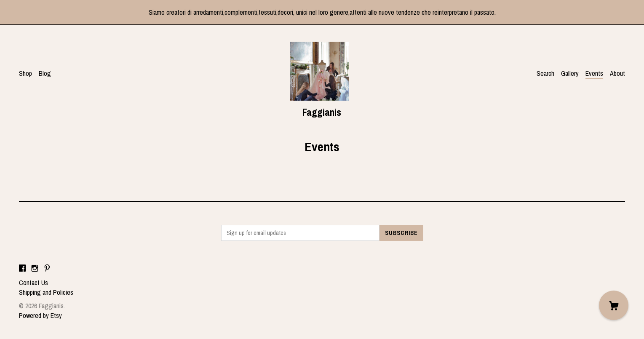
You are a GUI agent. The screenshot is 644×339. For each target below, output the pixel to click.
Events (594, 73)
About (617, 73)
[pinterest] (47, 268)
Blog (45, 73)
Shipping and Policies (46, 292)
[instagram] (35, 268)
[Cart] (614, 305)
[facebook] (22, 268)
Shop (25, 73)
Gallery (570, 73)
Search (545, 73)
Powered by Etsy (40, 315)
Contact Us (33, 283)
